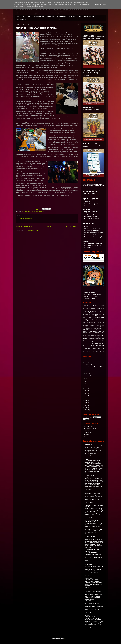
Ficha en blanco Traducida (91, 218)
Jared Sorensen (101, 327)
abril (87, 373)
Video (94, 351)
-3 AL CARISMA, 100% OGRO (93, 590)
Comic (98, 310)
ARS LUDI (88, 492)
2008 (86, 403)
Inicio (49, 226)
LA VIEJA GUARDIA (61, 16)
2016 (86, 384)
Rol (92, 342)
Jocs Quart (87, 431)
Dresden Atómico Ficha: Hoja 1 (93, 225)
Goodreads (90, 321)
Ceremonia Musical (89, 292)
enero (88, 378)
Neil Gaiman (96, 336)
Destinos (92, 313)
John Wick (86, 330)
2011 (86, 396)
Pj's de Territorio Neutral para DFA (94, 233)
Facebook (89, 318)
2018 (86, 362)
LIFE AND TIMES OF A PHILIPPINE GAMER (91, 521)
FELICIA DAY (88, 578)
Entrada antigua (72, 226)
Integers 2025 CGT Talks (91, 553)
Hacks (87, 324)
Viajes (43, 212)
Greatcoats (85, 322)
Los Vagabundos (94, 333)
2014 (86, 388)
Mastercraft (86, 334)
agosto (88, 365)
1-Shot (85, 305)
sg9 (103, 345)
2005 (86, 410)
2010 (86, 398)
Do (89, 314)
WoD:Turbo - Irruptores (91, 193)
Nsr (84, 337)
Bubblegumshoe (92, 309)
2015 (86, 386)
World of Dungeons (100, 351)
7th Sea (94, 305)
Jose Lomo (96, 330)
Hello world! (88, 580)
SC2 (103, 342)
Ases (99, 306)
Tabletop (94, 349)
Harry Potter (102, 324)
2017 (86, 381)
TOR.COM (88, 459)
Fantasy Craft (100, 317)
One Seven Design (95, 337)
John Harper (101, 328)
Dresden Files (87, 316)
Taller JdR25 (101, 348)
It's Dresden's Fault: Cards (91, 231)
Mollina (30, 212)
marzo (88, 376)
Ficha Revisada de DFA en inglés (93, 237)
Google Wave (97, 321)
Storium (90, 348)
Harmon (91, 324)
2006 (86, 408)
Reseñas (88, 342)
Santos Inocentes (98, 342)
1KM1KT (87, 615)
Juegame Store (88, 433)
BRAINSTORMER (90, 537)
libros (100, 331)
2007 (86, 405)
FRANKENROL (89, 565)
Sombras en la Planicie (91, 605)
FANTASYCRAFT (72, 16)
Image (98, 325)
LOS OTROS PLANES (21, 19)
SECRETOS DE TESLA (89, 16)
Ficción (96, 319)
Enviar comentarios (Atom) (31, 230)
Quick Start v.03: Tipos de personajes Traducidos (91, 204)
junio (88, 371)
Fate (84, 319)
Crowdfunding (101, 311)
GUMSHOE (95, 322)
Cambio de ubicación (90, 566)
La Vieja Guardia (92, 331)
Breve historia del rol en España (93, 592)
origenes (102, 337)
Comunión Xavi (88, 290)
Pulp (89, 340)
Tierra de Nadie (36, 212)
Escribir (93, 316)
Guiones (90, 322)
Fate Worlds (90, 319)
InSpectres (102, 325)
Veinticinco (87, 437)
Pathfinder (88, 339)
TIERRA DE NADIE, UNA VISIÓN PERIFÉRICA (36, 28)
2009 (86, 400)
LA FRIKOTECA (89, 476)
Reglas (103, 340)
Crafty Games (86, 311)
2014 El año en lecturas (91, 296)
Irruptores (89, 327)
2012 (86, 393)
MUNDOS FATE (51, 16)
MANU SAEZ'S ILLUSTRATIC (93, 603)
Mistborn (92, 334)
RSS (23, 16)
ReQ (84, 342)
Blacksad (97, 307)
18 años (87, 508)
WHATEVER (88, 444)
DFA (96, 313)
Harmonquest (96, 324)
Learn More (98, 4)
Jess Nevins (85, 328)
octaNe (87, 337)
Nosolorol (102, 336)
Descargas (86, 313)
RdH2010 (93, 340)
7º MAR (29, 16)
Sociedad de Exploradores (98, 347)
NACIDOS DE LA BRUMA (39, 16)
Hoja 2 (86, 226)
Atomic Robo (91, 307)
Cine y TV (93, 310)
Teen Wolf (88, 350)
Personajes (94, 338)
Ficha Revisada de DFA (91, 235)
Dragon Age (102, 315)
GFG (103, 319)
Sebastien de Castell (88, 344)
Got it (105, 4)
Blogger (66, 639)
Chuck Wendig (86, 310)
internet (85, 327)
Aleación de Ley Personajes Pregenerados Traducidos (92, 216)
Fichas (100, 319)
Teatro (84, 350)
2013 (86, 391)
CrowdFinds (93, 311)
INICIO (18, 16)
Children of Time (100, 309)
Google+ (103, 321)
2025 (86, 360)
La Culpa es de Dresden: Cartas (93, 229)
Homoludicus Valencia (88, 325)
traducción (86, 351)
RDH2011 (99, 340)
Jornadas (24, 212)
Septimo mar (86, 345)
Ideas (95, 325)
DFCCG (99, 313)
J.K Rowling (94, 327)
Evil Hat (97, 316)
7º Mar (89, 305)
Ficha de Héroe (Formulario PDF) (93, 243)
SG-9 (80, 16)
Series (100, 346)
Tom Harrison (101, 350)
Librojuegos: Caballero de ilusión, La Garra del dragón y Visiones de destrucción (94, 479)
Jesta (90, 328)
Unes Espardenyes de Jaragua (93, 294)
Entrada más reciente (24, 226)
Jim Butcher (95, 328)
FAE (93, 318)
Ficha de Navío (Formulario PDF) (93, 245)
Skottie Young (86, 347)
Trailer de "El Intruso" (90, 298)
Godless (85, 321)
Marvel (103, 333)
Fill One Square (89, 494)
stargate (85, 348)
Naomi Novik (90, 336)
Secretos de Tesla (99, 344)
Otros (84, 338)
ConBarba (102, 310)
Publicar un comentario (26, 219)
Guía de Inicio (88, 248)
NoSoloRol (87, 435)
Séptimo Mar (94, 345)
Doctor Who (94, 314)
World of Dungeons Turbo (89, 353)
